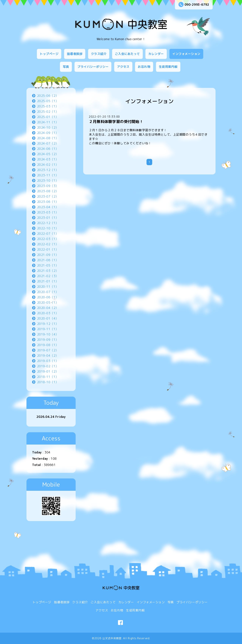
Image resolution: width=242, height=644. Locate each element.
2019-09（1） (48, 340)
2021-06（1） (48, 260)
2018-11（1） (48, 377)
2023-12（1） (48, 170)
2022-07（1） (48, 234)
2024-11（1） (48, 122)
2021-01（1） (48, 281)
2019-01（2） (48, 371)
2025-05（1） (48, 101)
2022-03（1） (48, 239)
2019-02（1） (48, 366)
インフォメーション (186, 54)
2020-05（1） (48, 302)
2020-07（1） (48, 292)
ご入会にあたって (127, 54)
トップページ (49, 54)
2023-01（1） (48, 218)
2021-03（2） (48, 271)
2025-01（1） (48, 117)
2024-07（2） (48, 143)
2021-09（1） (48, 255)
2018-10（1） (48, 382)
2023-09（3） (48, 186)
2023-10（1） (48, 181)
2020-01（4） (48, 318)
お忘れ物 (144, 67)
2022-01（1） (48, 249)
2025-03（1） (48, 106)
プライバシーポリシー (93, 67)
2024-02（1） (48, 165)
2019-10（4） (48, 334)
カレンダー (156, 54)
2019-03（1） (48, 361)
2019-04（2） (48, 356)
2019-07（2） (48, 350)
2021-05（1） (48, 265)
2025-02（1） (48, 112)
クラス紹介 (99, 54)
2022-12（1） (48, 223)
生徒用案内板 (168, 67)
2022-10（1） (48, 228)
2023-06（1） (48, 202)
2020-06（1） (48, 297)
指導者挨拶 (75, 54)
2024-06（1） (48, 149)
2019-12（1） (48, 324)
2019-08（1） (48, 345)
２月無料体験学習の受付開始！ (116, 121)
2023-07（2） (48, 196)
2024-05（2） (48, 154)
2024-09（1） (48, 133)
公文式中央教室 (112, 638)
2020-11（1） (48, 287)
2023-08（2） (48, 191)
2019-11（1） (48, 329)
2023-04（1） (48, 207)
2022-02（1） (48, 244)
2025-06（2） (48, 96)
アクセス (123, 67)
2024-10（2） (48, 127)
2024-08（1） (48, 138)
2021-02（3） (48, 276)
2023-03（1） (48, 212)
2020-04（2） (48, 308)
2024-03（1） (48, 159)
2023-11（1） (48, 175)
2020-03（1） (48, 313)
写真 (66, 67)
